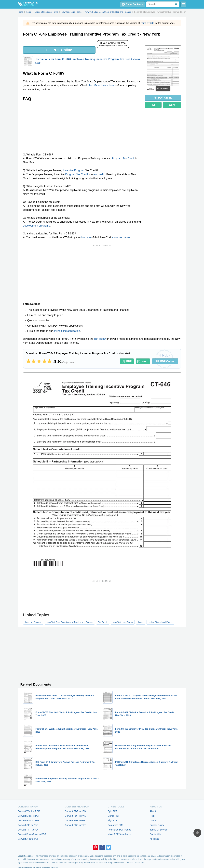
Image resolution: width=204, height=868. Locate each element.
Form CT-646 (147, 23)
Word (172, 105)
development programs (37, 226)
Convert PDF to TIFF (76, 825)
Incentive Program (74, 170)
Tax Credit (103, 622)
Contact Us (156, 834)
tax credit (99, 174)
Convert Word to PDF (29, 811)
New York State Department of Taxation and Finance (70, 622)
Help (152, 816)
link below (100, 339)
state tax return (121, 237)
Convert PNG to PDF (29, 820)
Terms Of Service (159, 830)
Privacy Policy (157, 825)
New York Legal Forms (123, 622)
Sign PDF (113, 820)
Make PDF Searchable (119, 834)
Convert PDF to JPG (75, 811)
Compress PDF (116, 825)
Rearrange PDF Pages (119, 830)
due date (86, 237)
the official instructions (101, 85)
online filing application (67, 331)
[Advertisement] (82, 128)
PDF (153, 105)
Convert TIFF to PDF (28, 830)
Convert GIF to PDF (28, 825)
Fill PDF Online (59, 50)
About (153, 811)
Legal (141, 622)
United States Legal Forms (160, 622)
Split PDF (113, 811)
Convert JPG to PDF (28, 839)
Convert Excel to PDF (29, 816)
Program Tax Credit (123, 159)
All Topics (155, 839)
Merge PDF (114, 816)
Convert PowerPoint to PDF (32, 834)
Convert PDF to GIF (75, 820)
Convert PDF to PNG (76, 816)
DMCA (153, 820)
